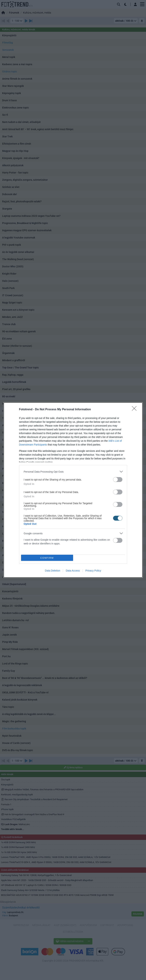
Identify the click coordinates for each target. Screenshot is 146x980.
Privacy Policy (93, 571)
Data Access (73, 571)
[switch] (118, 480)
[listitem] (73, 472)
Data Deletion (53, 571)
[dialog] (73, 490)
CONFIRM (47, 558)
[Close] (135, 410)
